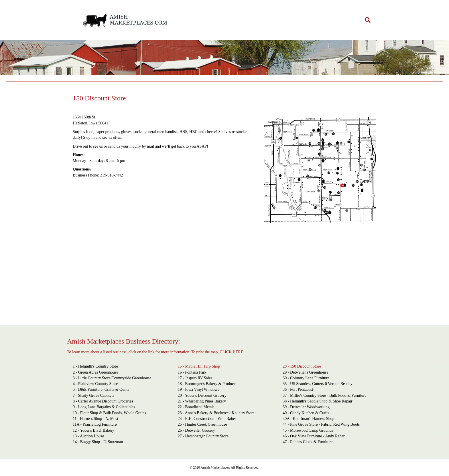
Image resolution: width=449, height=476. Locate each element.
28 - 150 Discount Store (302, 366)
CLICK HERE (231, 352)
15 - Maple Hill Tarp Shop (199, 366)
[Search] (366, 20)
